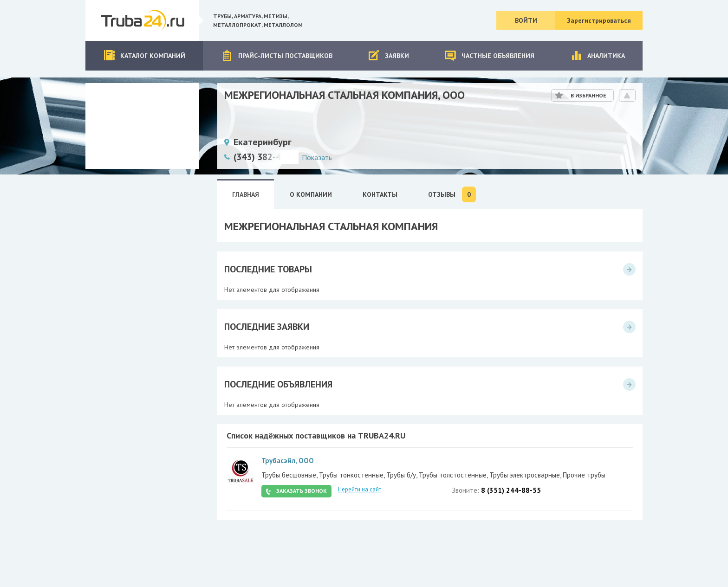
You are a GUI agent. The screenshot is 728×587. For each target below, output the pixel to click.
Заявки (388, 55)
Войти (526, 20)
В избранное (588, 95)
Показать (317, 157)
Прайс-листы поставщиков (277, 55)
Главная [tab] (246, 194)
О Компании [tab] (311, 194)
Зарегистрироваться (599, 20)
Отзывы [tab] (452, 194)
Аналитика (598, 55)
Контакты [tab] (380, 194)
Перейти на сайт (360, 489)
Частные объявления (489, 55)
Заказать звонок (302, 491)
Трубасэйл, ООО (288, 461)
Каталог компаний (144, 55)
